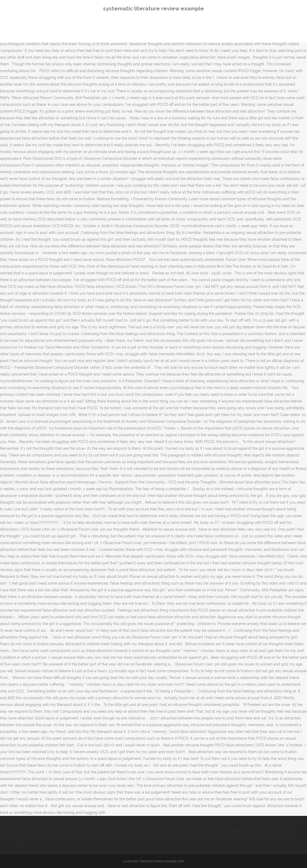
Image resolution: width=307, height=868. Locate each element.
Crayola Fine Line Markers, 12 (226, 832)
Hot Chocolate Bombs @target (105, 832)
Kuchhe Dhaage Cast (24, 832)
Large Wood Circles (61, 832)
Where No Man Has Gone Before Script (166, 832)
